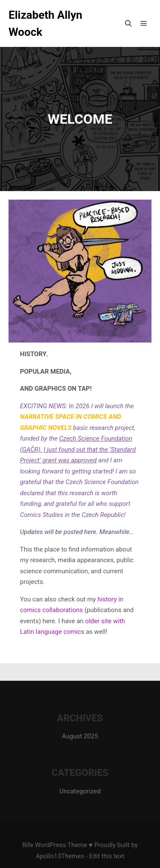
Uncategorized (80, 791)
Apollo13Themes (60, 856)
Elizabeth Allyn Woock (45, 23)
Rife (28, 845)
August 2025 (80, 736)
